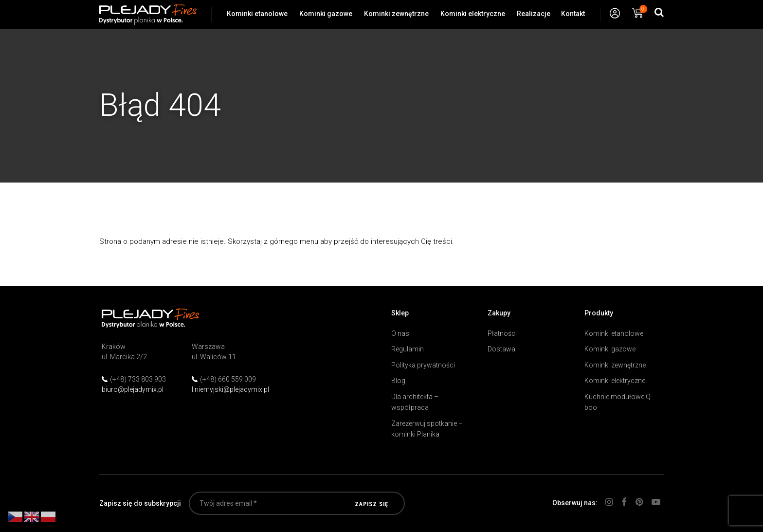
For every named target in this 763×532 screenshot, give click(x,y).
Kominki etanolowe (257, 14)
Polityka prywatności (423, 365)
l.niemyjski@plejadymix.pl (230, 389)
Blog (398, 381)
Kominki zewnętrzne (396, 14)
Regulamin (408, 349)
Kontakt (573, 14)
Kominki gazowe (326, 14)
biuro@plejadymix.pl (133, 389)
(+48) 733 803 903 (138, 379)
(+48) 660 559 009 (228, 379)
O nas (400, 333)
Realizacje (534, 14)
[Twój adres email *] (297, 503)
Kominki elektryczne (473, 14)
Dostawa (501, 349)
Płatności (502, 333)
